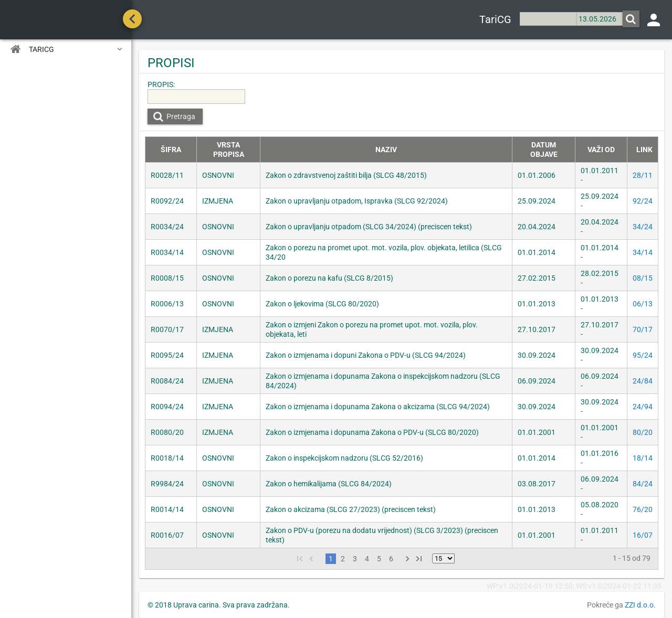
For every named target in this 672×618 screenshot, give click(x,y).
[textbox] (548, 19)
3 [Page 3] (355, 559)
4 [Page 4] (367, 559)
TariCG (495, 19)
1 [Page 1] (331, 559)
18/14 (643, 458)
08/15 (643, 278)
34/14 (643, 252)
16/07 (643, 535)
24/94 (643, 407)
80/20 (643, 432)
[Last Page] (419, 559)
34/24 (643, 227)
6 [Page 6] (391, 559)
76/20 (643, 509)
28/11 (643, 175)
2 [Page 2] (343, 559)
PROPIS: (161, 84)
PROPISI (171, 63)
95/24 (643, 355)
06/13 (643, 304)
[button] (631, 19)
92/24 (643, 201)
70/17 (643, 329)
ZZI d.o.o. (640, 605)
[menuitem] (66, 49)
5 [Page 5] (379, 559)
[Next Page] (407, 559)
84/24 (643, 484)
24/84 (643, 381)
